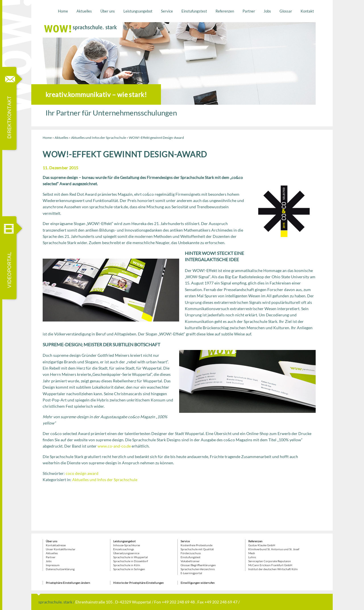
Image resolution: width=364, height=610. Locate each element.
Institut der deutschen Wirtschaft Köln (273, 569)
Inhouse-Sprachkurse (127, 545)
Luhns (252, 557)
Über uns (108, 11)
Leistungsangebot (138, 11)
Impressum (53, 565)
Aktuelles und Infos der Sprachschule (99, 138)
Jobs (267, 11)
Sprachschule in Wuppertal (131, 557)
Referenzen (225, 11)
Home (63, 11)
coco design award (82, 473)
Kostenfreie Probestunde (197, 545)
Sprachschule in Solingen (129, 569)
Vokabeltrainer (190, 561)
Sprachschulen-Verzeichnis (198, 569)
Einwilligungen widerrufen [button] (198, 583)
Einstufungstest (194, 11)
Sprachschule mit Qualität (197, 549)
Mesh (252, 553)
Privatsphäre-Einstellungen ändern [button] (68, 583)
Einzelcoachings (124, 549)
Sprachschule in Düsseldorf (131, 561)
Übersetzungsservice (126, 553)
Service (167, 11)
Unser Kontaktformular (61, 549)
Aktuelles (84, 11)
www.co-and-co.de (114, 446)
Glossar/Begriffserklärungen (198, 565)
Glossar (286, 11)
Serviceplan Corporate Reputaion (270, 561)
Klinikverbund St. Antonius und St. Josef (274, 549)
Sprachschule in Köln (127, 565)
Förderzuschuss (191, 553)
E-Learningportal (191, 573)
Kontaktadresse (56, 545)
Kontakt (307, 11)
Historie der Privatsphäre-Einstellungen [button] (138, 583)
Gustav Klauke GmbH (262, 545)
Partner (249, 11)
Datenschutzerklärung (60, 569)
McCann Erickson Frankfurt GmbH (270, 565)
